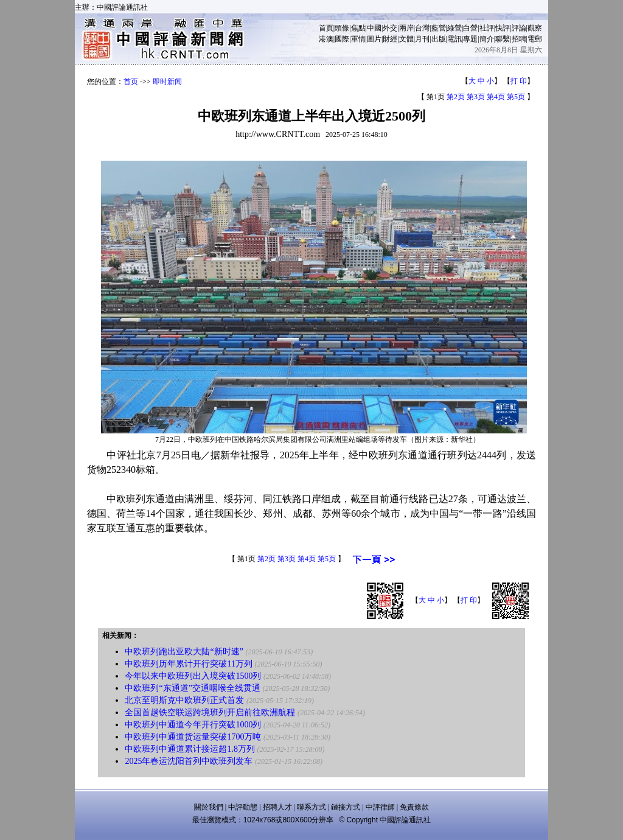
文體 (406, 39)
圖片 (374, 39)
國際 (342, 39)
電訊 (454, 39)
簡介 (487, 39)
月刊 (422, 39)
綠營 (454, 28)
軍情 (358, 39)
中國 (374, 28)
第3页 (476, 97)
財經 (390, 39)
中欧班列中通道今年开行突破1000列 (193, 725)
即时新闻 (167, 82)
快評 (503, 28)
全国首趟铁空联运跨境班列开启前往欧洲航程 (210, 712)
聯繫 (503, 39)
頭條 (342, 28)
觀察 (535, 28)
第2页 (456, 97)
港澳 (326, 39)
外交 (390, 28)
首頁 (326, 28)
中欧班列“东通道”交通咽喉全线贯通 (192, 688)
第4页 (496, 97)
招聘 (519, 39)
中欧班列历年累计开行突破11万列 (188, 664)
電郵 (535, 39)
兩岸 (406, 28)
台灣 (422, 28)
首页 (131, 82)
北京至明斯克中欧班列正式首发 (184, 700)
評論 (519, 28)
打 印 (519, 81)
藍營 (439, 28)
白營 (470, 28)
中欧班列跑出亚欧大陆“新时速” (184, 652)
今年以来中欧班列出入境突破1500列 (193, 676)
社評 (487, 28)
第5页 (516, 97)
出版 (439, 39)
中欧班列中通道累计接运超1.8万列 (190, 749)
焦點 (358, 28)
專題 (470, 39)
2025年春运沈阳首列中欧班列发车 (189, 761)
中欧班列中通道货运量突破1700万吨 (193, 737)
